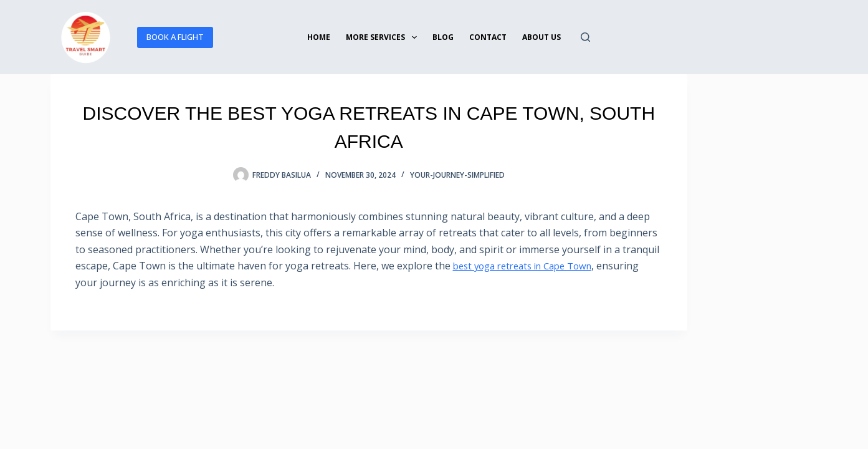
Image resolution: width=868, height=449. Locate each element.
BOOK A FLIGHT (175, 37)
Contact (488, 37)
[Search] (585, 37)
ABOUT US (541, 37)
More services (384, 37)
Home (319, 37)
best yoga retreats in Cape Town (530, 266)
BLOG (443, 37)
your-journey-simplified (457, 175)
